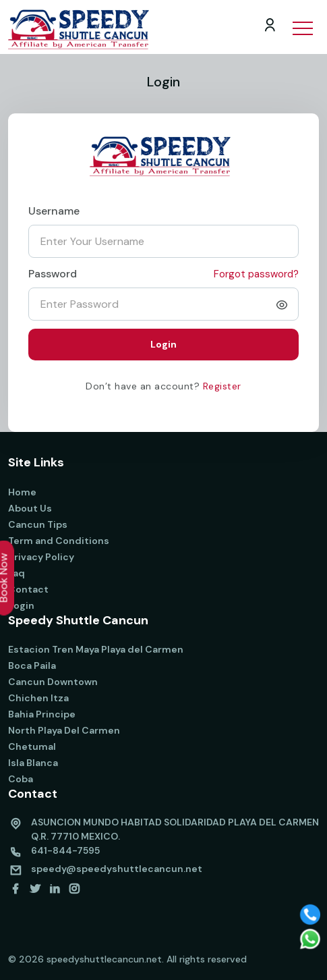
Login (21, 605)
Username (54, 211)
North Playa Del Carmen (64, 730)
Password (53, 274)
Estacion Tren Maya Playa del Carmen (96, 649)
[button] (302, 19)
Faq (17, 573)
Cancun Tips (38, 524)
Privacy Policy (41, 557)
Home (22, 492)
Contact (28, 589)
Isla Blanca (33, 763)
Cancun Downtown (53, 682)
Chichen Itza (38, 698)
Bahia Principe (42, 714)
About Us (30, 508)
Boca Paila (32, 665)
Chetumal (32, 746)
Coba (21, 779)
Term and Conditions (59, 541)
